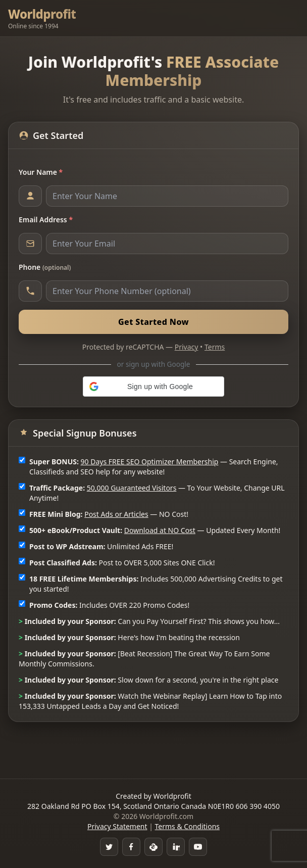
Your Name (41, 172)
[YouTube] (198, 847)
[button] (153, 387)
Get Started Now (153, 322)
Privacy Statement (117, 826)
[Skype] (153, 847)
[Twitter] (109, 847)
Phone (45, 267)
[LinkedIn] (176, 847)
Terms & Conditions (188, 826)
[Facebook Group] (131, 847)
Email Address (46, 220)
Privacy (187, 347)
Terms (215, 347)
